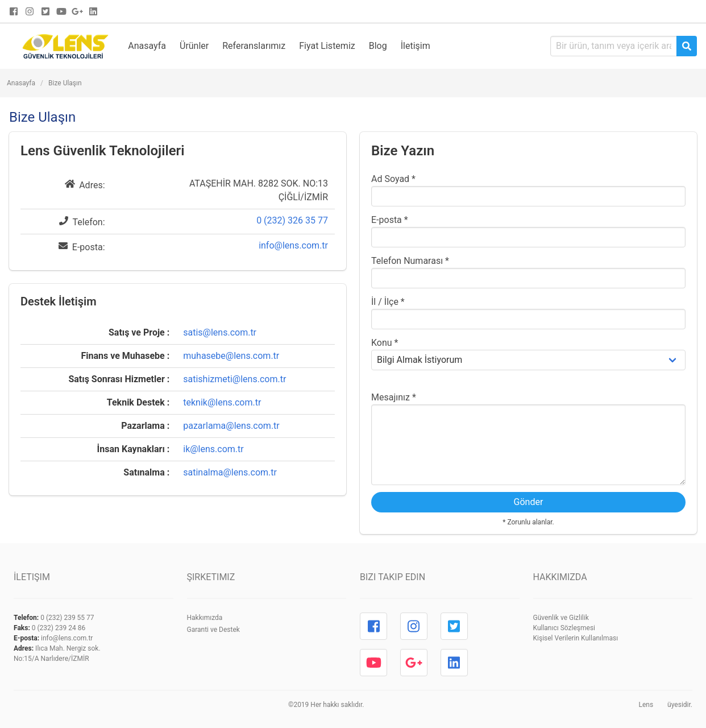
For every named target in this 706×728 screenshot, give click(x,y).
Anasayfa (147, 46)
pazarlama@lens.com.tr (231, 426)
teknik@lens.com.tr (222, 402)
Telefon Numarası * (410, 261)
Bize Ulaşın (65, 83)
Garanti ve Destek (213, 630)
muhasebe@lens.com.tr (231, 356)
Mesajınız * (394, 397)
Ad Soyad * (393, 179)
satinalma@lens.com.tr (230, 472)
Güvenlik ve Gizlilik (561, 618)
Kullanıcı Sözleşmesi (564, 628)
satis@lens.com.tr (220, 332)
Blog (378, 46)
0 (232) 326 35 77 (292, 220)
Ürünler (194, 46)
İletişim (416, 46)
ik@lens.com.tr (213, 449)
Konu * (385, 343)
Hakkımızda (205, 618)
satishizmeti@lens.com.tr (234, 379)
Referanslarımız (254, 46)
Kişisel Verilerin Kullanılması (576, 638)
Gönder (529, 502)
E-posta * (390, 220)
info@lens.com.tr (293, 245)
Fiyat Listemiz (327, 46)
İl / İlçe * (388, 302)
